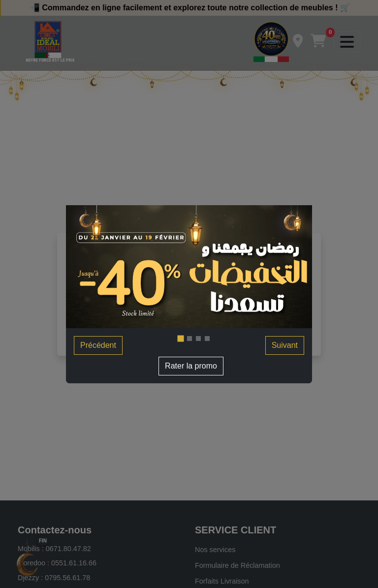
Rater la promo (191, 366)
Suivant (285, 345)
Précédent (98, 345)
